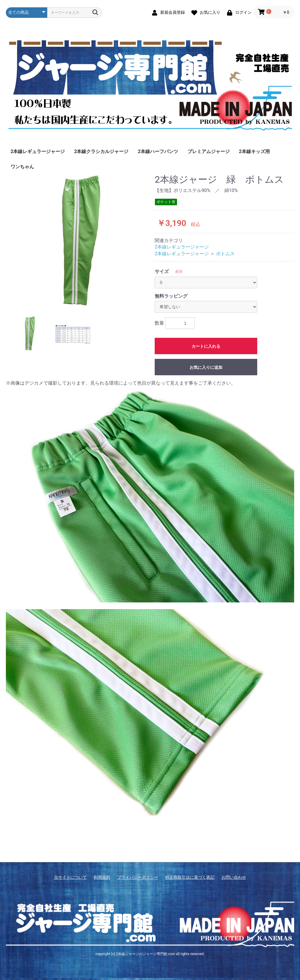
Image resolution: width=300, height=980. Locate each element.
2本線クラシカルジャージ (101, 151)
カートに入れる (206, 346)
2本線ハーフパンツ (158, 151)
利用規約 (102, 877)
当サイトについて (70, 877)
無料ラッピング (171, 296)
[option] (78, 241)
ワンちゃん (22, 167)
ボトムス (225, 254)
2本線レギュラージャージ (38, 151)
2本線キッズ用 (254, 151)
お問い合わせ (234, 877)
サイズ (162, 271)
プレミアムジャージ (209, 151)
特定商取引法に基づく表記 (190, 877)
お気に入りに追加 (206, 367)
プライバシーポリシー (138, 877)
